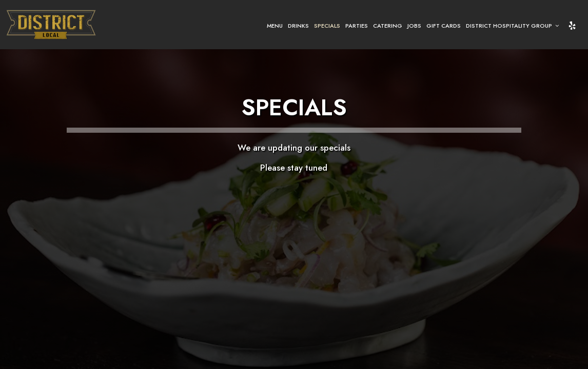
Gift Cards (444, 26)
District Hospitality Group (512, 26)
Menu (275, 26)
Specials (327, 26)
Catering (388, 26)
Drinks (298, 26)
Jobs (414, 26)
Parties (357, 26)
